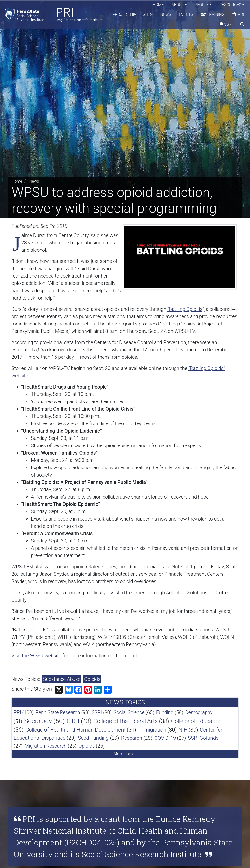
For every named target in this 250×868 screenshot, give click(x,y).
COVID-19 (165, 738)
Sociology (38, 721)
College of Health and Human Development (75, 730)
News (166, 15)
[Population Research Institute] (51, 15)
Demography (199, 712)
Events (186, 15)
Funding (165, 712)
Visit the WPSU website (36, 656)
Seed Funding (93, 738)
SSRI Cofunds (203, 738)
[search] (242, 24)
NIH (183, 730)
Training (213, 15)
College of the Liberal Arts (125, 721)
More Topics (125, 754)
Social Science (129, 712)
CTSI (73, 721)
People (202, 5)
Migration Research (45, 746)
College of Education (196, 721)
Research (132, 738)
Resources (230, 5)
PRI (17, 712)
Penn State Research (58, 712)
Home (158, 5)
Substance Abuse (62, 679)
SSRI (226, 24)
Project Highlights (133, 15)
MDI (238, 15)
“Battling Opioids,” (186, 309)
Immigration (152, 730)
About (178, 5)
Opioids (92, 679)
